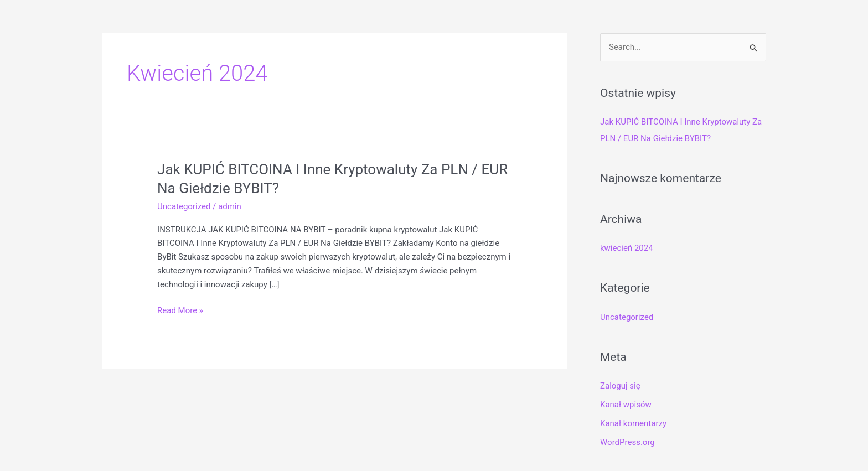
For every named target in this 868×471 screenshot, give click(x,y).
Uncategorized (184, 206)
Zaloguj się (620, 386)
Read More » (180, 311)
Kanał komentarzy (633, 423)
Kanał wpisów (626, 405)
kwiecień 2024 (627, 248)
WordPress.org (627, 442)
